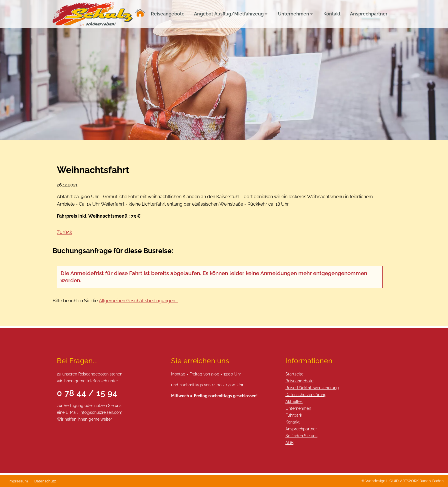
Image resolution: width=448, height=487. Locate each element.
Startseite (294, 374)
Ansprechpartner (301, 429)
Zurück (64, 232)
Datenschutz (45, 481)
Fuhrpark (294, 415)
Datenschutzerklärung (306, 394)
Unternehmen (298, 408)
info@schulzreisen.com (101, 412)
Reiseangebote (299, 381)
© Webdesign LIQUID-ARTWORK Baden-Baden (403, 481)
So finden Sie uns (301, 436)
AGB (289, 443)
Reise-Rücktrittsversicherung (312, 388)
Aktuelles (294, 401)
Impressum (18, 481)
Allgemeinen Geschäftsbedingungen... (138, 301)
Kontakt (293, 422)
